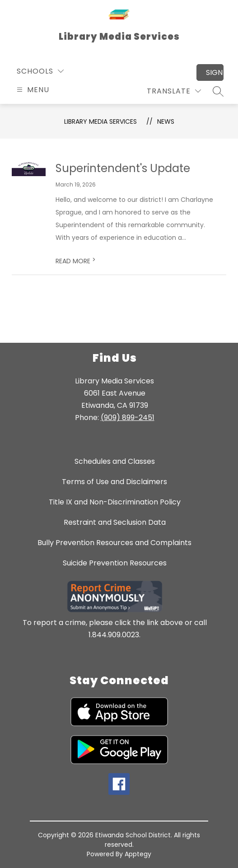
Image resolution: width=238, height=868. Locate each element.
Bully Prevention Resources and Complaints (114, 543)
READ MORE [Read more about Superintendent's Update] (76, 261)
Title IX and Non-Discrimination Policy (115, 502)
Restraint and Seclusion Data (115, 522)
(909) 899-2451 (128, 418)
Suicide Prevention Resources (115, 563)
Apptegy (138, 854)
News (166, 121)
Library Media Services (100, 121)
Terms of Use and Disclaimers (114, 482)
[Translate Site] (174, 91)
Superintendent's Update (123, 168)
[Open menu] (32, 90)
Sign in (215, 72)
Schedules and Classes (115, 461)
